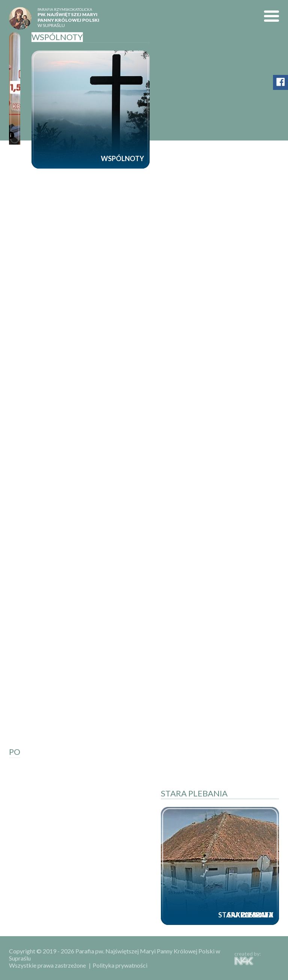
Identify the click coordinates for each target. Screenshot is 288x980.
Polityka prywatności (120, 965)
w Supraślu (72, 18)
